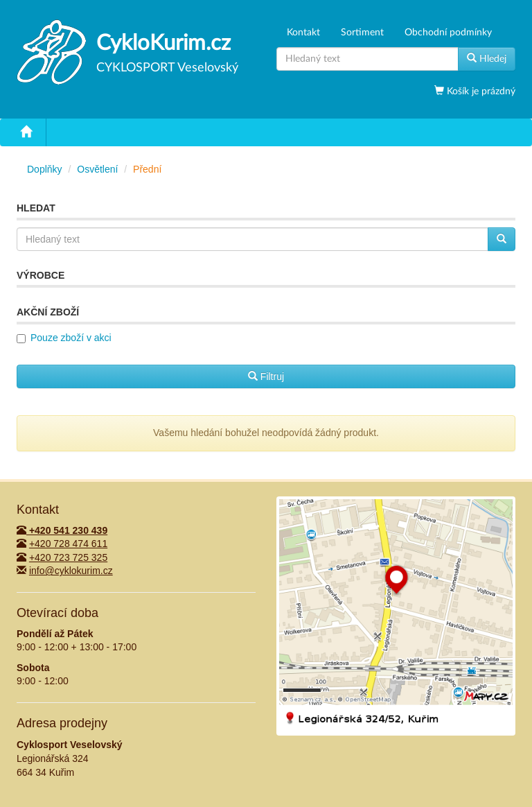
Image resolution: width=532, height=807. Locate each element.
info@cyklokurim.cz (71, 571)
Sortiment (362, 33)
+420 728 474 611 (68, 544)
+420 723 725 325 (68, 557)
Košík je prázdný (480, 92)
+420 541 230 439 (62, 530)
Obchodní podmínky (448, 33)
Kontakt (303, 33)
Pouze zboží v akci (71, 338)
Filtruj (266, 376)
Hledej (487, 58)
